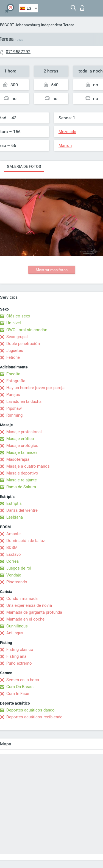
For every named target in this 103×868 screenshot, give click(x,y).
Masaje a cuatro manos (28, 466)
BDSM (12, 548)
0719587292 (18, 52)
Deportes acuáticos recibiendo (34, 717)
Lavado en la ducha (24, 401)
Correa (12, 561)
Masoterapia (18, 459)
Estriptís (14, 503)
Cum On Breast (20, 687)
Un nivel (14, 323)
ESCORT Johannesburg (20, 25)
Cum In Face (18, 694)
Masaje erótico (20, 439)
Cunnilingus (17, 626)
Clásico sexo (18, 316)
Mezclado (67, 132)
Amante (13, 534)
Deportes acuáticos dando (30, 710)
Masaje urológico (22, 446)
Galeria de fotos (24, 166)
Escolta (13, 374)
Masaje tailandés (22, 452)
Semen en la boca (23, 680)
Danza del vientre (22, 510)
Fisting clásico (20, 649)
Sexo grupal (17, 337)
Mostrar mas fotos (52, 270)
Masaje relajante (22, 480)
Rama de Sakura (21, 487)
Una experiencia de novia (29, 605)
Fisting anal (17, 656)
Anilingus (15, 633)
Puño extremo (19, 663)
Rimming (14, 415)
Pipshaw (14, 408)
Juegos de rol (19, 568)
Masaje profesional (24, 432)
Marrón (65, 145)
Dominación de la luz (26, 541)
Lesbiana (15, 517)
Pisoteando (17, 582)
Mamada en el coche (25, 619)
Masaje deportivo (22, 473)
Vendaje (14, 575)
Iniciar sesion (82, 8)
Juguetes (15, 351)
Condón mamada (22, 599)
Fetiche (13, 357)
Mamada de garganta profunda (34, 612)
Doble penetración (23, 344)
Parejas (13, 395)
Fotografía (16, 381)
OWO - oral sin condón (27, 330)
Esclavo (14, 554)
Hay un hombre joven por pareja (35, 388)
